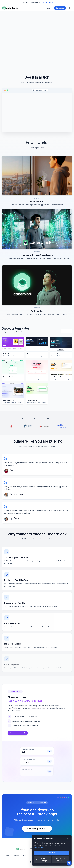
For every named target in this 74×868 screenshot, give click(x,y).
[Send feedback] (69, 863)
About (8, 856)
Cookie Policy (39, 848)
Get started (60, 8)
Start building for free (37, 829)
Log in (49, 8)
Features (17, 856)
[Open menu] (69, 8)
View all (67, 331)
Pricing (25, 856)
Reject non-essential (60, 859)
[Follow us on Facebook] (30, 862)
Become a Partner (18, 733)
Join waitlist (48, 2)
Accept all (52, 853)
